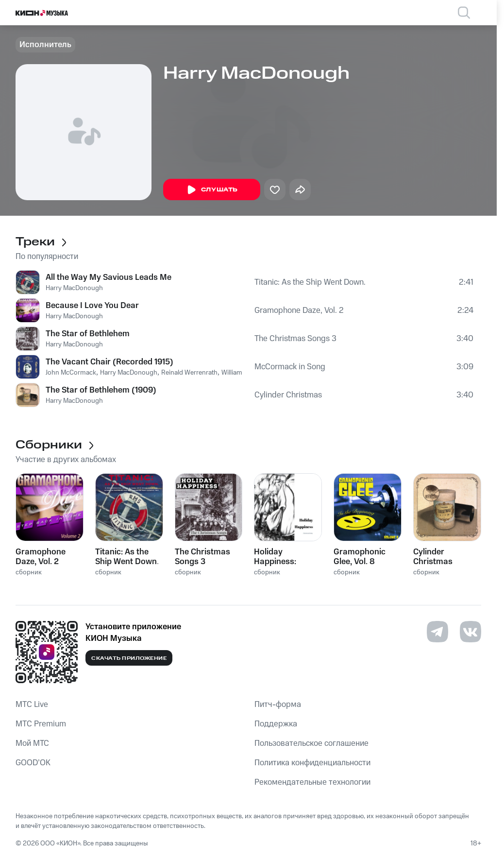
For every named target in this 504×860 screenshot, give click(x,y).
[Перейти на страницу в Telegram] (437, 632)
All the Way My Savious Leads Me (109, 277)
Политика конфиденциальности (312, 763)
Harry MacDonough (74, 288)
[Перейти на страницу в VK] (470, 632)
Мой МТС (32, 743)
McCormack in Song (290, 367)
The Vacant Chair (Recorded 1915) (109, 362)
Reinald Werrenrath (189, 373)
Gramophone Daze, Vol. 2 (299, 310)
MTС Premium (41, 724)
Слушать (212, 190)
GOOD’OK (33, 763)
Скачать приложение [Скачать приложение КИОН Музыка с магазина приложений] (129, 658)
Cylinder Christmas (288, 395)
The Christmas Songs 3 (295, 339)
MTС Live (32, 705)
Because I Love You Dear (92, 306)
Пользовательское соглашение (311, 743)
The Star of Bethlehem (88, 334)
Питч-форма (278, 705)
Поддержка (276, 724)
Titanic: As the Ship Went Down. (310, 282)
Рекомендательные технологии (312, 782)
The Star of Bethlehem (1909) (101, 390)
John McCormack (71, 373)
